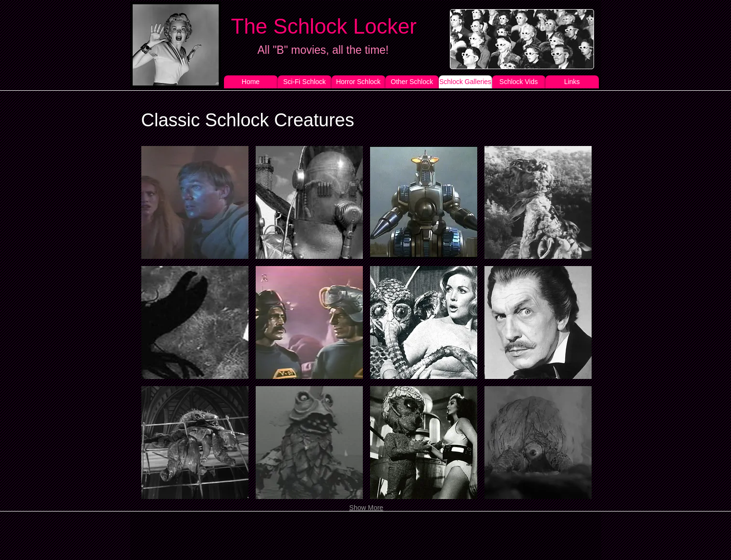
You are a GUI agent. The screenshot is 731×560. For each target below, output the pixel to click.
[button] (195, 202)
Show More (366, 508)
